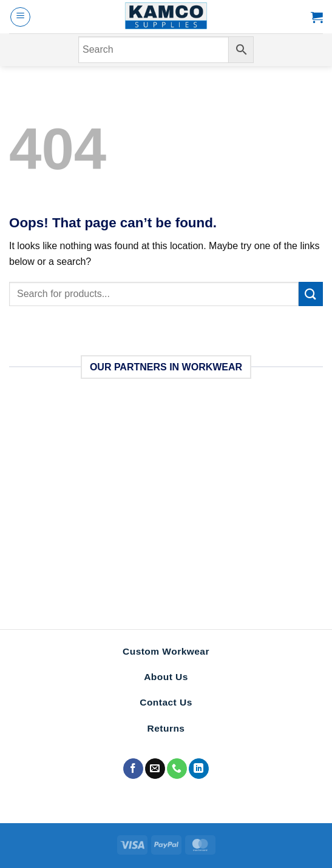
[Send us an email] (155, 769)
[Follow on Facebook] (133, 769)
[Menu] (20, 17)
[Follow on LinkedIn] (199, 769)
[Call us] (177, 769)
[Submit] (311, 294)
